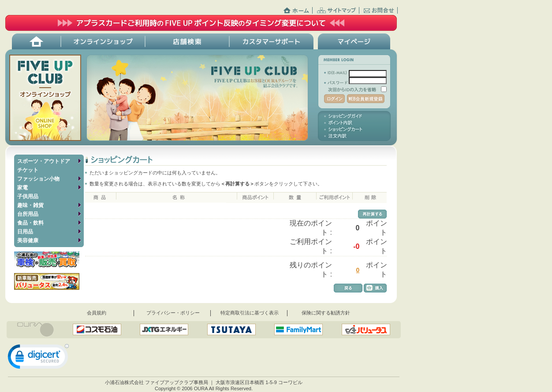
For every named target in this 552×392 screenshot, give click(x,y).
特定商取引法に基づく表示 (250, 313)
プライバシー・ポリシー (173, 313)
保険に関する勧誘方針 (326, 313)
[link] (38, 359)
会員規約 (97, 313)
